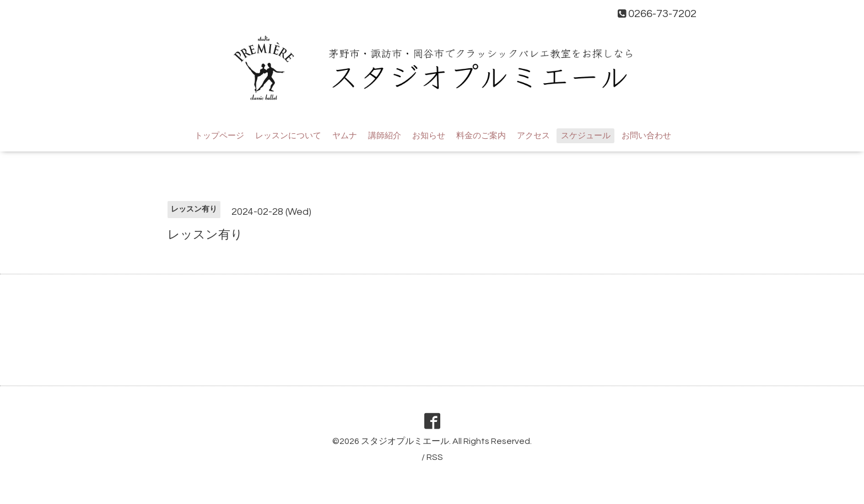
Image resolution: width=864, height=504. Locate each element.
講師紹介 (385, 136)
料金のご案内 (481, 136)
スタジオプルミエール (405, 441)
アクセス (533, 136)
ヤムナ (345, 136)
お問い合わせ (646, 136)
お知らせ (429, 136)
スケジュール (586, 136)
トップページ (219, 136)
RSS (435, 457)
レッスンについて (288, 136)
